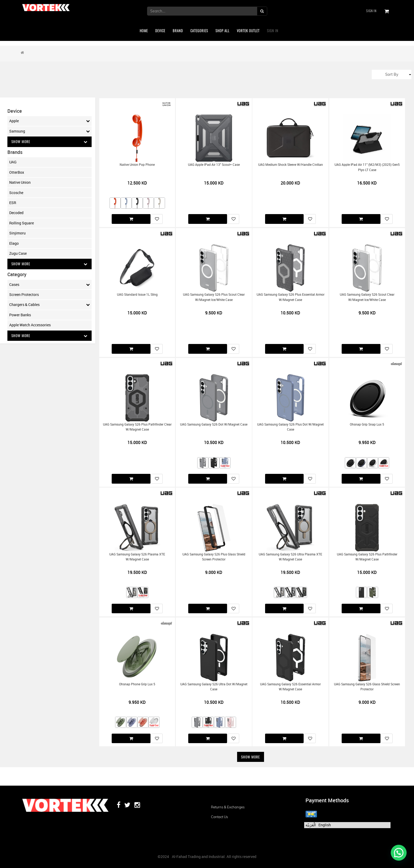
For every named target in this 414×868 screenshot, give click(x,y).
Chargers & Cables (50, 305)
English (325, 825)
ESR (13, 203)
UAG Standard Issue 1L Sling (137, 294)
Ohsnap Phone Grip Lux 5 (137, 684)
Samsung (50, 131)
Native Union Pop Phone (137, 165)
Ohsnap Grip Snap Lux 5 (367, 424)
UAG (13, 162)
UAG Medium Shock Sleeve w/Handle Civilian (291, 165)
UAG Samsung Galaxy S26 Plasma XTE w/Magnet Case (137, 557)
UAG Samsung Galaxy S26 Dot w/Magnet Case (214, 424)
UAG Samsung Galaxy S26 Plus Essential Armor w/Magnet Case (291, 297)
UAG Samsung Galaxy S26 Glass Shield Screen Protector (367, 687)
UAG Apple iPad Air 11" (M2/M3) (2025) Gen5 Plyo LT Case (367, 167)
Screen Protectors (24, 295)
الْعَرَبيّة (311, 825)
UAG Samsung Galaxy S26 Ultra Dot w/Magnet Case (214, 687)
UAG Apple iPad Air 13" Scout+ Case (214, 165)
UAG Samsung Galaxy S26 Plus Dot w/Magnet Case (290, 427)
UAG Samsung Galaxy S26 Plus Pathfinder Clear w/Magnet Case (137, 427)
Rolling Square (22, 223)
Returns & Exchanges (228, 807)
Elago (14, 243)
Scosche (16, 193)
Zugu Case (18, 253)
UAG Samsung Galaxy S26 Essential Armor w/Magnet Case (290, 687)
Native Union (20, 183)
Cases (50, 285)
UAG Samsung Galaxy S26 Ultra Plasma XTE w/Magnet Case (290, 557)
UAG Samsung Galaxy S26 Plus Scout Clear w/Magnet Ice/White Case (214, 297)
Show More (50, 142)
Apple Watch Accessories (30, 325)
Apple (50, 121)
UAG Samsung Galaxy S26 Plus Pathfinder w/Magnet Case (367, 557)
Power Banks (20, 315)
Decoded (16, 213)
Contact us (219, 817)
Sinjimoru (17, 233)
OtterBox (17, 172)
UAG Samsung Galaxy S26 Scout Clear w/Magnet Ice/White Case (367, 297)
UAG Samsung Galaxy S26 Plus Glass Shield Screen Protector (214, 557)
